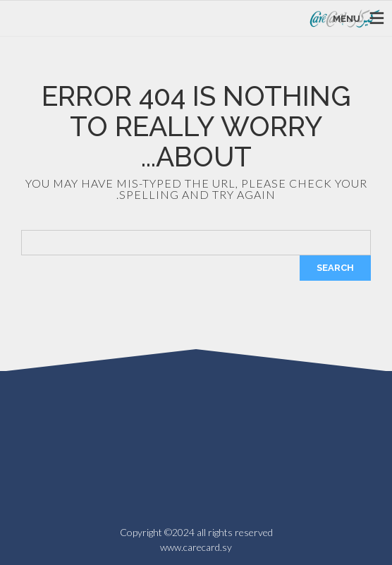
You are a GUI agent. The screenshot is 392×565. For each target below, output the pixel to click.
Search (335, 268)
